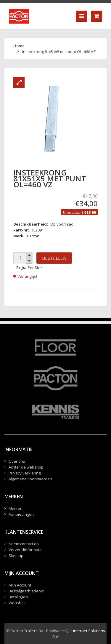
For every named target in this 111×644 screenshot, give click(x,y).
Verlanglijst (27, 276)
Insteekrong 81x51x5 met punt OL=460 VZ (59, 52)
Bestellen (54, 258)
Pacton (33, 236)
